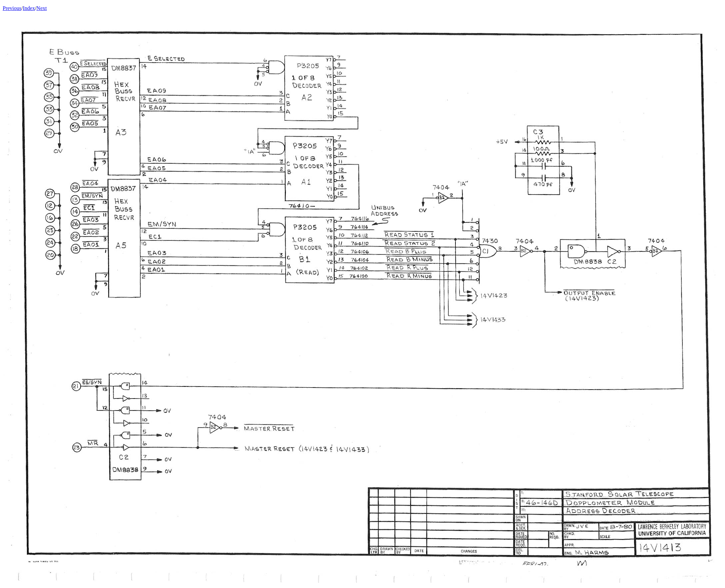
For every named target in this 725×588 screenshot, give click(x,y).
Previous (12, 8)
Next (41, 8)
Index (29, 8)
